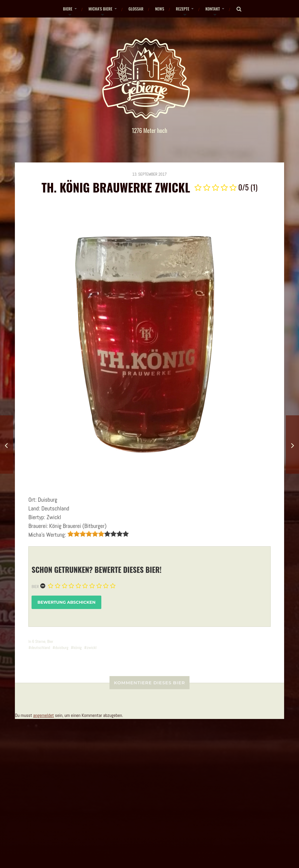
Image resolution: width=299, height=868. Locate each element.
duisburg (62, 647)
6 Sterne (39, 641)
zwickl (92, 647)
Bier (35, 587)
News (160, 9)
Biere (68, 9)
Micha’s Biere (100, 9)
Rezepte (182, 9)
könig (78, 647)
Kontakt (213, 9)
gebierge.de (126, 839)
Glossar (136, 9)
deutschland (40, 647)
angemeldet (43, 715)
